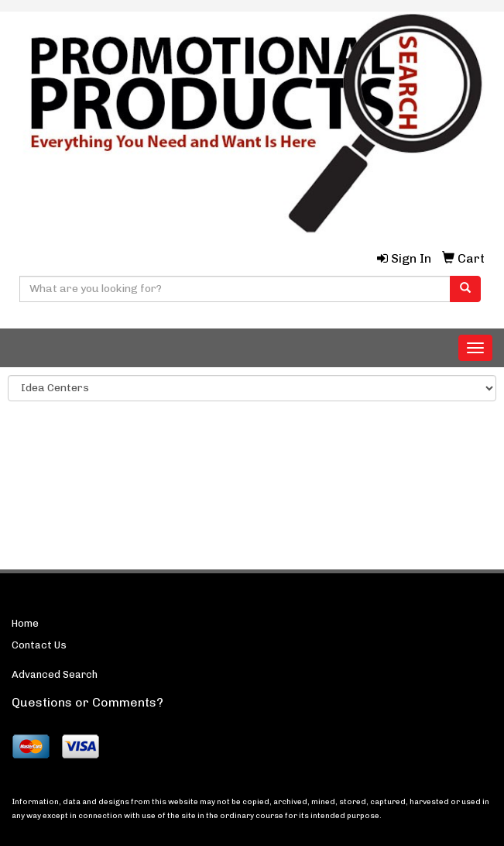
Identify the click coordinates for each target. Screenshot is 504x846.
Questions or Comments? (87, 702)
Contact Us (39, 645)
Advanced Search (55, 674)
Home (25, 623)
